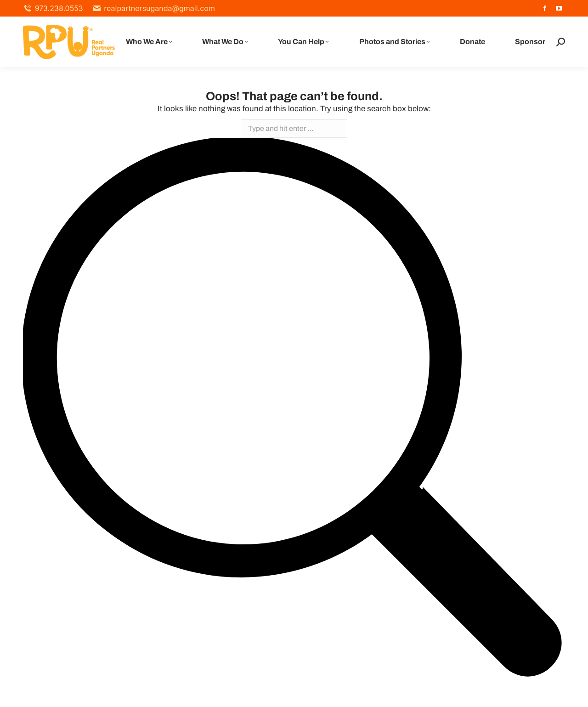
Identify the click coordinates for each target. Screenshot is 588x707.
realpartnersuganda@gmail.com (154, 8)
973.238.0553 (53, 8)
